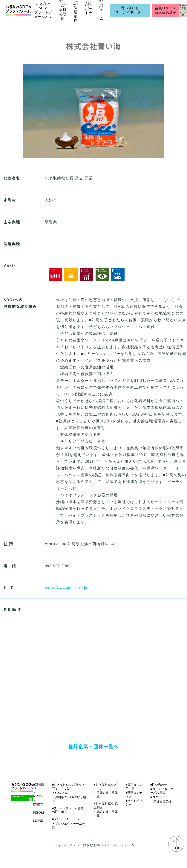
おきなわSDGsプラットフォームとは (43, 10)
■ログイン (157, 797)
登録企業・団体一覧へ (93, 746)
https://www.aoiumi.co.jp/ (67, 588)
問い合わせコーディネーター (130, 10)
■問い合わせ (159, 785)
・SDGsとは (60, 793)
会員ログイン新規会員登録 (165, 10)
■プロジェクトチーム (66, 819)
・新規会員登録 (161, 802)
